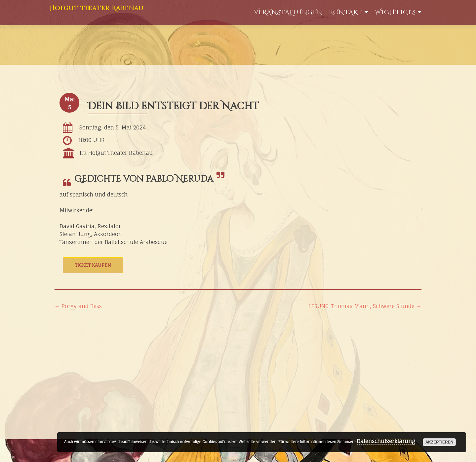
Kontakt (346, 12)
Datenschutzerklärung (386, 441)
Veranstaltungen (288, 12)
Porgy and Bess (78, 306)
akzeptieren (439, 442)
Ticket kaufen (93, 265)
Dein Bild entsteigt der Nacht (173, 106)
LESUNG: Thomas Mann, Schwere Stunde (365, 306)
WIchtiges (395, 12)
